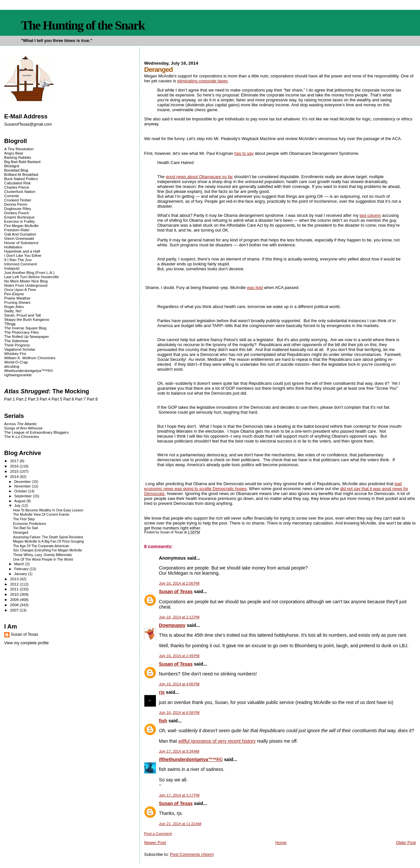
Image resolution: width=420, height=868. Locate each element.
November (23, 486)
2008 (15, 605)
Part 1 (10, 399)
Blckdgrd (12, 166)
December (23, 482)
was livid (255, 288)
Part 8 (92, 399)
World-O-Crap (16, 362)
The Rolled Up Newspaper (27, 336)
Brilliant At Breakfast (21, 174)
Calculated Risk (18, 183)
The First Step (24, 519)
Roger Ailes (14, 307)
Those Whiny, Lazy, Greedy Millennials (42, 555)
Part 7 (81, 399)
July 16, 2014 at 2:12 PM (179, 617)
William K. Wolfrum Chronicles (30, 358)
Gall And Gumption (20, 234)
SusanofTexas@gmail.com (28, 124)
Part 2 (21, 399)
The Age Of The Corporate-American (41, 546)
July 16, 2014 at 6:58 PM (179, 713)
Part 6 (69, 399)
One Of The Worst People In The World (43, 559)
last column (370, 215)
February (22, 569)
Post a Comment (158, 834)
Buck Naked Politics (21, 179)
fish (163, 721)
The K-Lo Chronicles (22, 436)
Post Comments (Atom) (192, 854)
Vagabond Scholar (20, 349)
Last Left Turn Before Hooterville (32, 277)
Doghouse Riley (18, 208)
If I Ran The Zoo (18, 260)
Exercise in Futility (20, 221)
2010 (15, 594)
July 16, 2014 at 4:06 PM (179, 684)
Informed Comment (21, 264)
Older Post (406, 843)
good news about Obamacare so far (199, 177)
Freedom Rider (17, 230)
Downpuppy (172, 625)
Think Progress (17, 345)
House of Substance (21, 243)
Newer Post (155, 843)
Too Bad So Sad (26, 528)
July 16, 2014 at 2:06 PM (179, 583)
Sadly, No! (13, 311)
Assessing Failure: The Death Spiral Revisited (48, 537)
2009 (15, 599)
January (21, 574)
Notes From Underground (26, 285)
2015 (15, 471)
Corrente (12, 196)
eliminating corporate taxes (202, 81)
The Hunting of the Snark (83, 25)
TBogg (10, 324)
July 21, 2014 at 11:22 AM (180, 824)
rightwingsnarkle (18, 375)
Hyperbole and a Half (22, 251)
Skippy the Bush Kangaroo (27, 319)
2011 (15, 589)
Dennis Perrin (16, 204)
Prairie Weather (17, 298)
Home (281, 843)
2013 (15, 579)
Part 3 (33, 399)
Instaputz (12, 268)
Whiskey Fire (15, 353)
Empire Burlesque (19, 217)
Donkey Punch (17, 213)
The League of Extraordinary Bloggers (36, 432)
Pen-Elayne (14, 294)
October (21, 491)
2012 (15, 584)
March (20, 564)
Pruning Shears (17, 302)
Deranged (21, 533)
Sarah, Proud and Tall (22, 315)
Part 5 (57, 399)
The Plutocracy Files (21, 332)
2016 (15, 466)
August (20, 501)
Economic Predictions (30, 524)
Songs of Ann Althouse (23, 428)
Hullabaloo (13, 247)
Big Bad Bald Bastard (22, 162)
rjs (162, 692)
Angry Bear (14, 153)
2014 (15, 476)
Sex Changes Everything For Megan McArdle (48, 550)
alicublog (12, 366)
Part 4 (45, 399)
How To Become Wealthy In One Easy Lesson (48, 510)
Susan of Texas (176, 591)
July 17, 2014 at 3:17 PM (179, 795)
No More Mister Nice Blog (26, 281)
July (18, 506)
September (23, 496)
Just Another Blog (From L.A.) (29, 272)
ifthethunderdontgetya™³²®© (191, 759)
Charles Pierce (17, 187)
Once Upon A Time (20, 289)
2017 (15, 461)
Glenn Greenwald (19, 238)
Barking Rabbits (18, 157)
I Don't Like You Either (23, 255)
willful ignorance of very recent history (217, 741)
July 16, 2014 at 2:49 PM (179, 656)
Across (21, 424)
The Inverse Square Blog (25, 328)
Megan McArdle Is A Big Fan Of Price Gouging (48, 541)
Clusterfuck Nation (20, 191)
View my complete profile (27, 643)
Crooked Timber (18, 200)
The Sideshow (16, 341)
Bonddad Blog (16, 170)
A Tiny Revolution (19, 149)
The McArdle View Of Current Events (41, 515)
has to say (244, 153)
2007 (15, 610)
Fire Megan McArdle (21, 226)
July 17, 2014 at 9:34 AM (179, 751)
